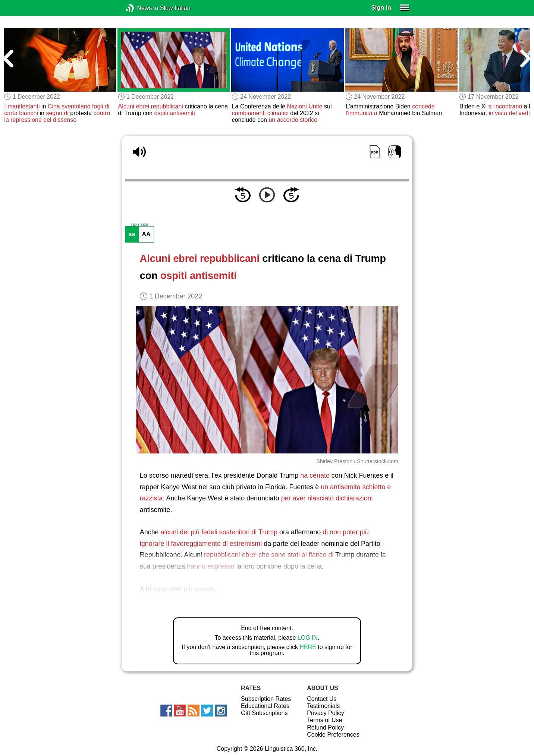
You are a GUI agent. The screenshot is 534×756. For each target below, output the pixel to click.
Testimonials (323, 706)
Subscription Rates (266, 699)
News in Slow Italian (141, 8)
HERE (308, 647)
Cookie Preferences (333, 735)
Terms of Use (324, 720)
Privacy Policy (326, 713)
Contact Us (322, 699)
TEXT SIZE (139, 225)
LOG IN (308, 638)
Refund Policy (325, 727)
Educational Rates (265, 706)
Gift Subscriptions (264, 713)
